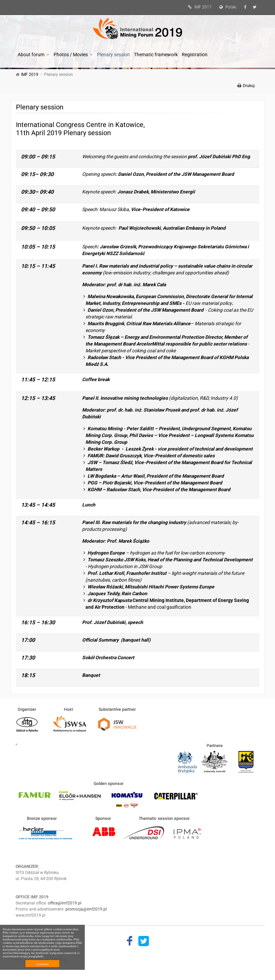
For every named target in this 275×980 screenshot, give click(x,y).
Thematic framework (156, 55)
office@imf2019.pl (65, 903)
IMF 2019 (30, 75)
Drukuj (246, 86)
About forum (31, 55)
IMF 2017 (198, 7)
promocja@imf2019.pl (86, 909)
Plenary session (113, 55)
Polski (226, 7)
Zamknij (42, 964)
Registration (195, 55)
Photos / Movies (71, 55)
